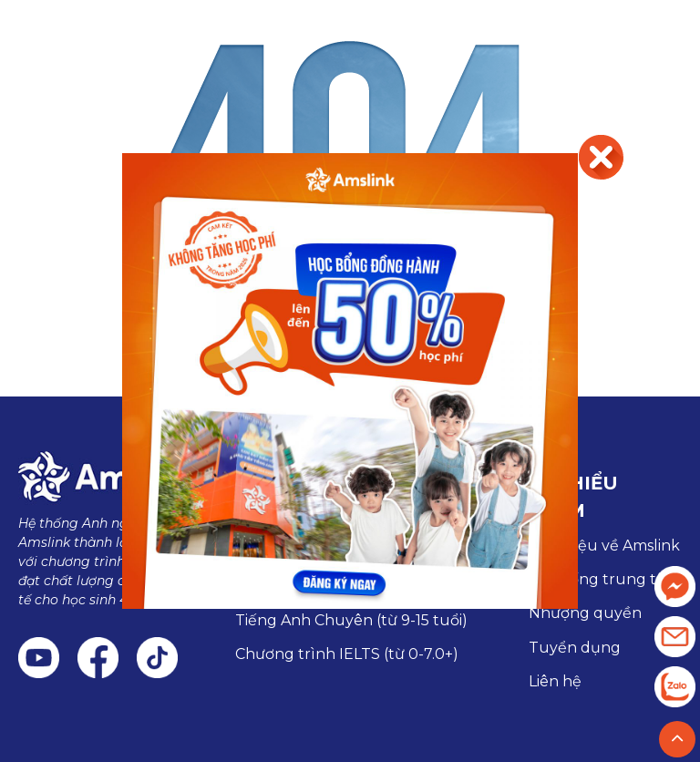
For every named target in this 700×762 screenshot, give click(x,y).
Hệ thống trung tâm (604, 579)
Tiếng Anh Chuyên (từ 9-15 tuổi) (351, 620)
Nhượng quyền (585, 613)
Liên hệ (555, 681)
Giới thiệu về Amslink (604, 546)
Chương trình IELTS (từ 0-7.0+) (347, 654)
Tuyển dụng (575, 648)
